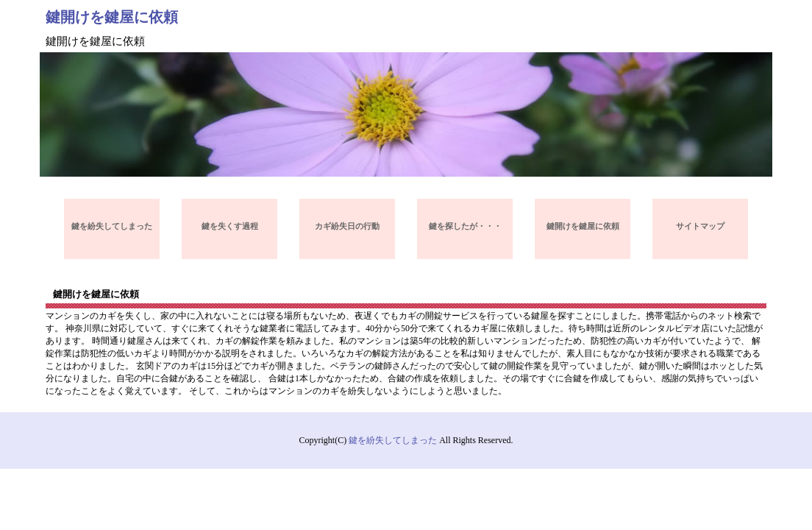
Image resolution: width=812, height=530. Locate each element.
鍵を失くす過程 (230, 226)
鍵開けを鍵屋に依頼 (112, 17)
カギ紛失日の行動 (347, 226)
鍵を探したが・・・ (465, 226)
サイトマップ (700, 226)
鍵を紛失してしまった (112, 226)
